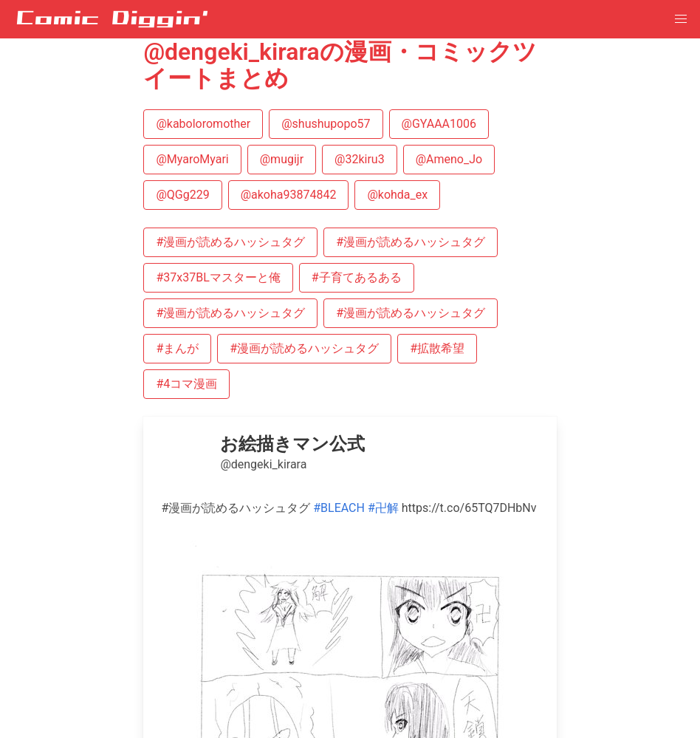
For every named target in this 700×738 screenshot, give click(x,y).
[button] (681, 19)
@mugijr (282, 159)
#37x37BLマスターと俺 (218, 277)
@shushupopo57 (326, 124)
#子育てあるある (357, 277)
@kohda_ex (397, 195)
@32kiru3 (360, 159)
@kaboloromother (203, 124)
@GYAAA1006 (439, 124)
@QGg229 (182, 195)
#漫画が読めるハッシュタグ (230, 242)
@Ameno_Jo (449, 159)
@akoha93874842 (289, 195)
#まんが (177, 348)
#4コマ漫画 (186, 384)
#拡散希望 (437, 348)
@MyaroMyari (192, 159)
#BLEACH (339, 508)
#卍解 (383, 508)
